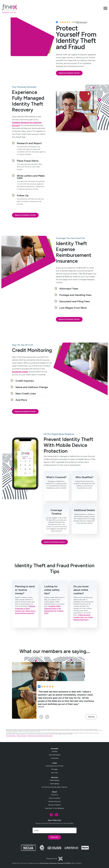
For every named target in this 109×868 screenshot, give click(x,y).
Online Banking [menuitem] (55, 786)
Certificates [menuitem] (55, 761)
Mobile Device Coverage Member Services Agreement (40, 738)
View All (91, 719)
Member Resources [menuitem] (55, 804)
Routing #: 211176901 (64, 866)
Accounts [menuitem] (54, 751)
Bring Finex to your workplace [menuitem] (54, 811)
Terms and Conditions (11, 738)
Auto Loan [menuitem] (54, 775)
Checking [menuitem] (54, 754)
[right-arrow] (48, 719)
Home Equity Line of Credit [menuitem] (54, 768)
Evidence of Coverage (22, 738)
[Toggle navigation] (105, 9)
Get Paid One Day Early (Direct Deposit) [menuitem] (54, 790)
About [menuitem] (54, 794)
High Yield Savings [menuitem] (55, 757)
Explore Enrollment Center (69, 76)
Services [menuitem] (55, 780)
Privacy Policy (44, 866)
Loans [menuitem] (55, 766)
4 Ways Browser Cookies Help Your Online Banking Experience (83, 620)
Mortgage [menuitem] (54, 772)
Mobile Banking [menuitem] (54, 783)
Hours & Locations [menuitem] (54, 801)
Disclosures (53, 866)
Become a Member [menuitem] (55, 807)
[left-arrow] (42, 719)
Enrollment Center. (20, 375)
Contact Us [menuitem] (54, 797)
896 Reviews (81, 25)
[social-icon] (51, 817)
